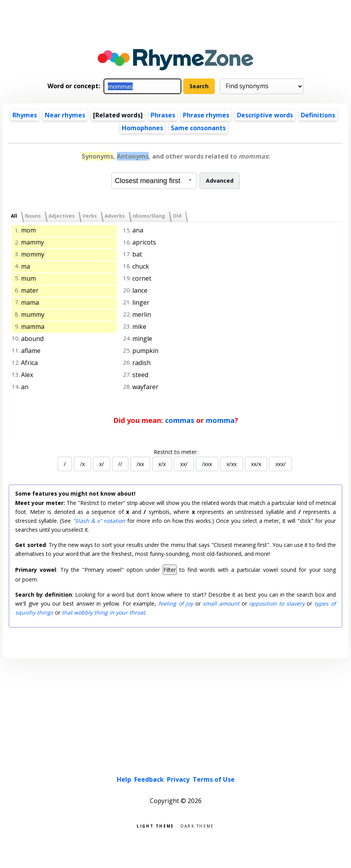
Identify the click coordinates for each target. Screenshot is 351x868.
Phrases (163, 115)
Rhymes (25, 115)
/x (82, 464)
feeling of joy (176, 603)
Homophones (142, 128)
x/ (102, 464)
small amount (221, 603)
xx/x (256, 464)
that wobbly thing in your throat (104, 612)
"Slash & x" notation (99, 521)
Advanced (220, 181)
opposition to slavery (277, 603)
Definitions (318, 115)
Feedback (149, 779)
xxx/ (281, 464)
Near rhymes (65, 115)
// (120, 464)
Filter (170, 570)
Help (124, 779)
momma (220, 420)
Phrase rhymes (206, 115)
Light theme (155, 825)
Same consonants (198, 128)
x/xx (232, 464)
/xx (140, 464)
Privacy (178, 779)
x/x (162, 464)
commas (180, 420)
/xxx (207, 464)
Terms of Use (214, 779)
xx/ (184, 464)
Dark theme (197, 825)
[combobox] (154, 181)
